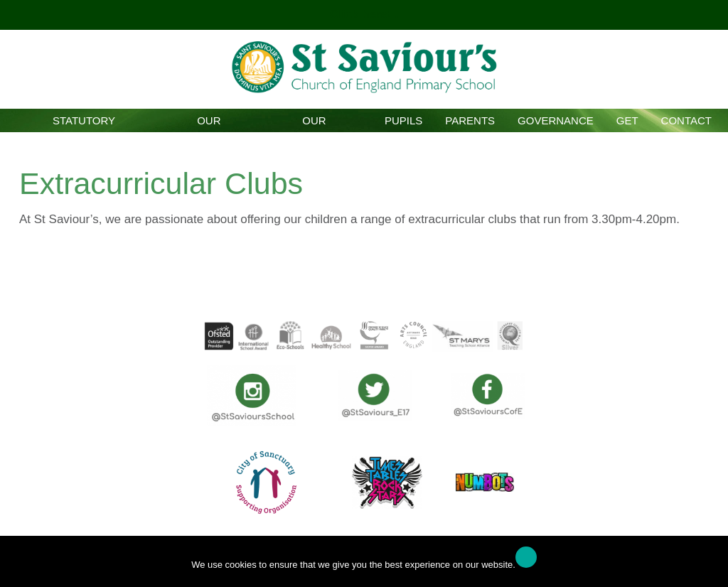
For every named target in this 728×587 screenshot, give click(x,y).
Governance (556, 120)
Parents (470, 120)
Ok (526, 557)
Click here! (363, 15)
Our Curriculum (314, 123)
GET (627, 120)
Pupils (403, 120)
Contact (686, 120)
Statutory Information (84, 123)
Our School (209, 123)
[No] (710, 565)
